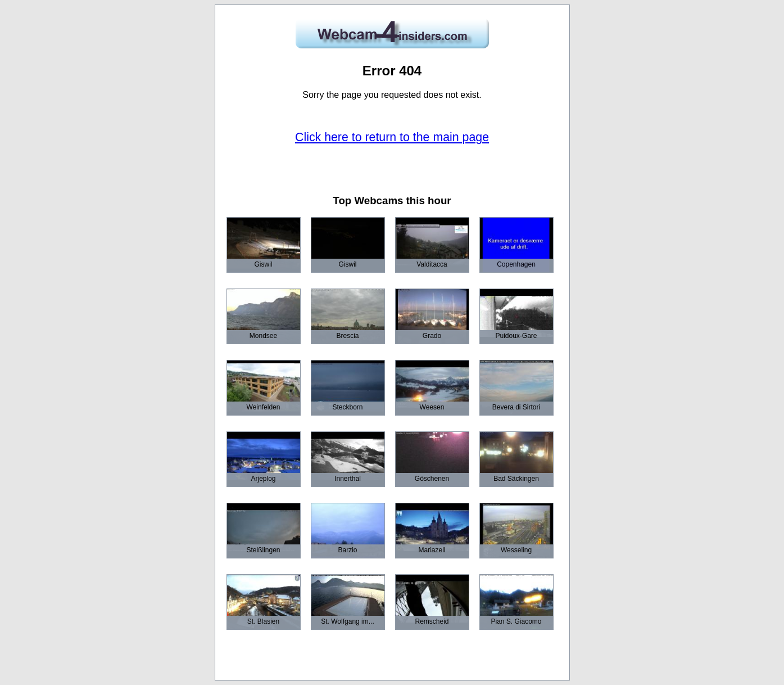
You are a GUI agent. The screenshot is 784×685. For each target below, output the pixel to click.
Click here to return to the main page (392, 137)
